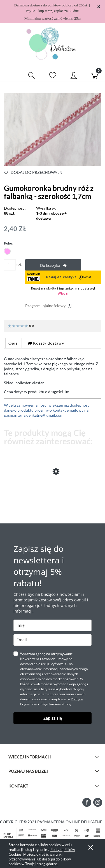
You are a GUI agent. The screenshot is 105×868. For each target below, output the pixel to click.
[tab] (14, 343)
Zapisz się (53, 718)
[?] (69, 306)
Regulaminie (51, 704)
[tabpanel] (53, 387)
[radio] (7, 251)
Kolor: (9, 243)
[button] (11, 75)
